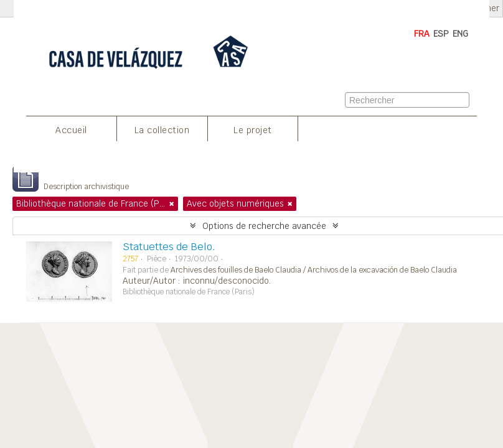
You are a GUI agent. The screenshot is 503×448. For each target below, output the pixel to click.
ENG (460, 34)
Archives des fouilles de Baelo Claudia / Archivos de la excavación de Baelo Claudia (314, 270)
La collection (162, 130)
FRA (422, 34)
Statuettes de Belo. (169, 247)
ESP (441, 34)
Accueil (71, 130)
